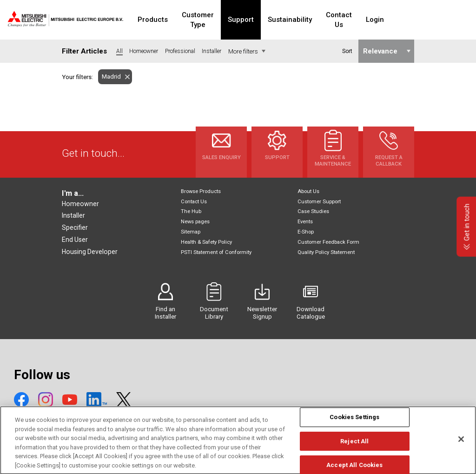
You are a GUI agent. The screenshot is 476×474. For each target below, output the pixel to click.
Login (408, 20)
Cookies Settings (354, 427)
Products (159, 20)
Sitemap (191, 232)
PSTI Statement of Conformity (216, 252)
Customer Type (212, 20)
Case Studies (313, 211)
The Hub (191, 211)
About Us (308, 191)
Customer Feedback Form (328, 242)
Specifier (75, 227)
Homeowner (80, 204)
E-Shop (306, 232)
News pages (195, 222)
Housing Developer (90, 252)
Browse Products (201, 191)
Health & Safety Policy (206, 242)
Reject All (354, 451)
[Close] (461, 449)
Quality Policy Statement (326, 252)
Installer (73, 215)
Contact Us (367, 20)
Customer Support (319, 202)
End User (75, 240)
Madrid (109, 77)
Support (264, 20)
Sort (347, 51)
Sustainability (313, 20)
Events (305, 222)
